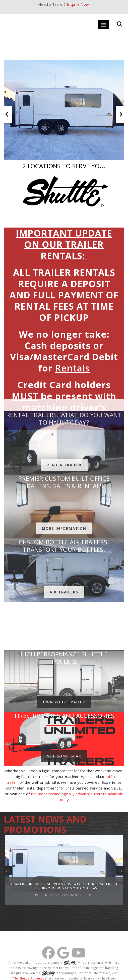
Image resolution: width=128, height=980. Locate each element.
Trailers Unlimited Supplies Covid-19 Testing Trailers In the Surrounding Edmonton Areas (64, 886)
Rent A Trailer (64, 384)
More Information (64, 447)
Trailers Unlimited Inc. (73, 895)
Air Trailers (64, 511)
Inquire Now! (78, 4)
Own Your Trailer (64, 702)
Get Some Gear (64, 756)
